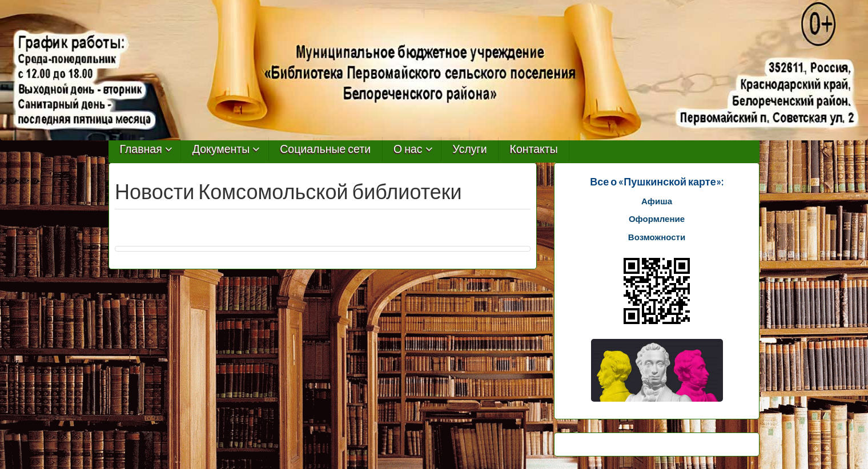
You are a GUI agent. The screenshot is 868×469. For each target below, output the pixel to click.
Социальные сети (325, 149)
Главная (141, 149)
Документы (221, 149)
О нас (408, 149)
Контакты (534, 149)
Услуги (470, 149)
